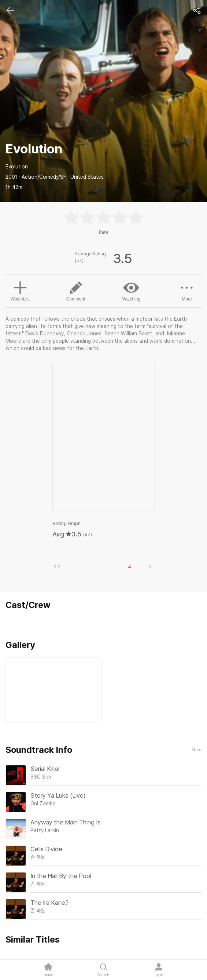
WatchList (20, 290)
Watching (132, 291)
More (187, 291)
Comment (76, 291)
